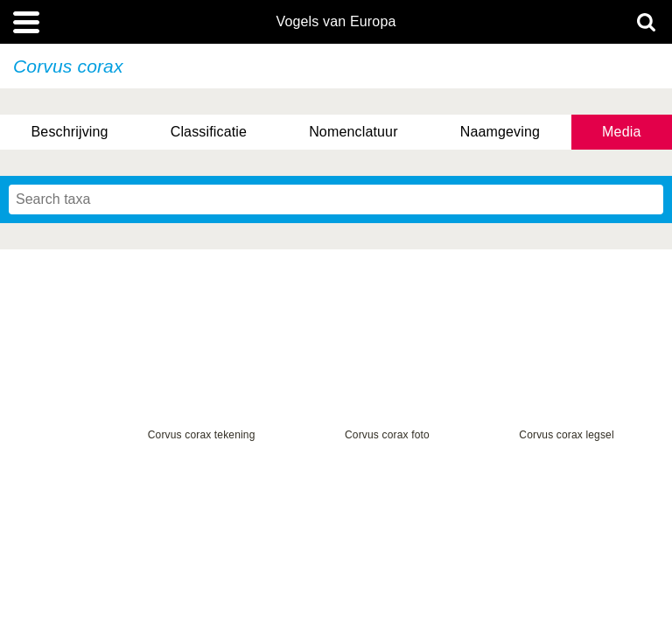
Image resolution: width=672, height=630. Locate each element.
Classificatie (209, 132)
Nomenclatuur (353, 132)
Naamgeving (500, 132)
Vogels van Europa (336, 22)
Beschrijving (70, 132)
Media (621, 132)
